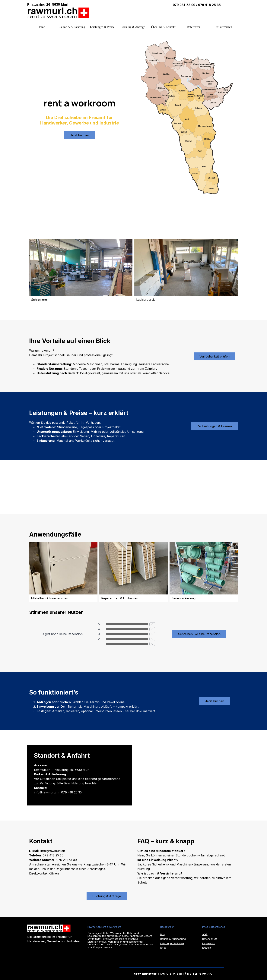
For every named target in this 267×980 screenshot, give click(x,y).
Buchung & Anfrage (133, 27)
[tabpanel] (86, 4)
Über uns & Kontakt (163, 27)
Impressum (209, 943)
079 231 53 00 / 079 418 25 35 (197, 5)
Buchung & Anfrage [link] (107, 896)
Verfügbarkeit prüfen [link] (215, 356)
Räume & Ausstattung (72, 27)
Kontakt (207, 948)
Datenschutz (210, 939)
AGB (205, 934)
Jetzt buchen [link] (215, 701)
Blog (163, 934)
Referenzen (194, 27)
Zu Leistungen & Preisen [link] (215, 426)
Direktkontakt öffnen (44, 873)
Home (41, 27)
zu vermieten (224, 27)
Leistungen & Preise (102, 27)
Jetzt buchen (79, 135)
